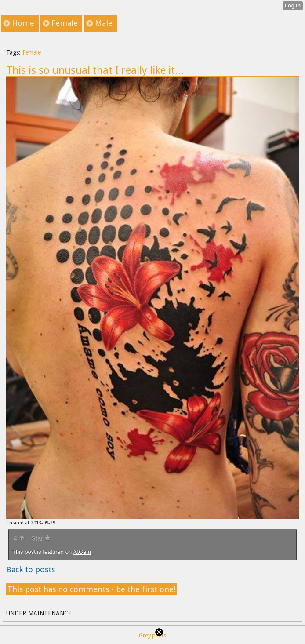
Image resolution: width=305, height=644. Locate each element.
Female (32, 52)
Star (41, 538)
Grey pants (152, 635)
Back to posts (31, 569)
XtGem (82, 552)
